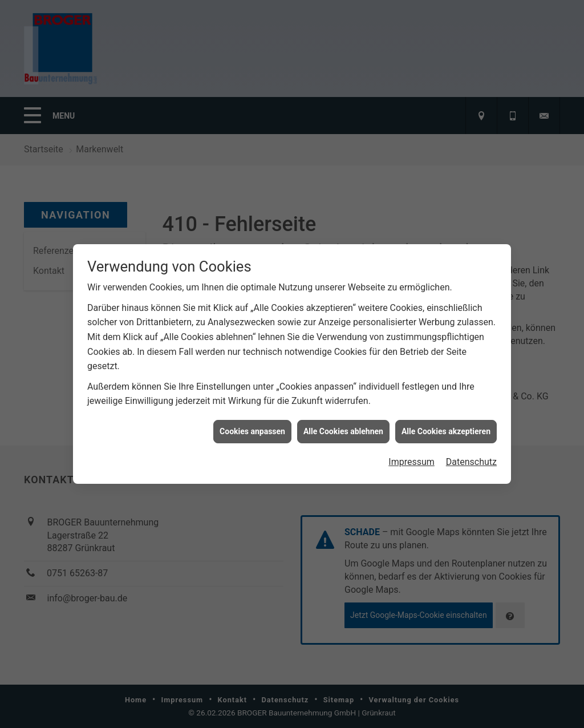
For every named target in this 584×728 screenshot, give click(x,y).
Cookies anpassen (252, 427)
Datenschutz (471, 458)
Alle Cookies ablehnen (343, 427)
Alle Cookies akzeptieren (446, 427)
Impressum (411, 458)
